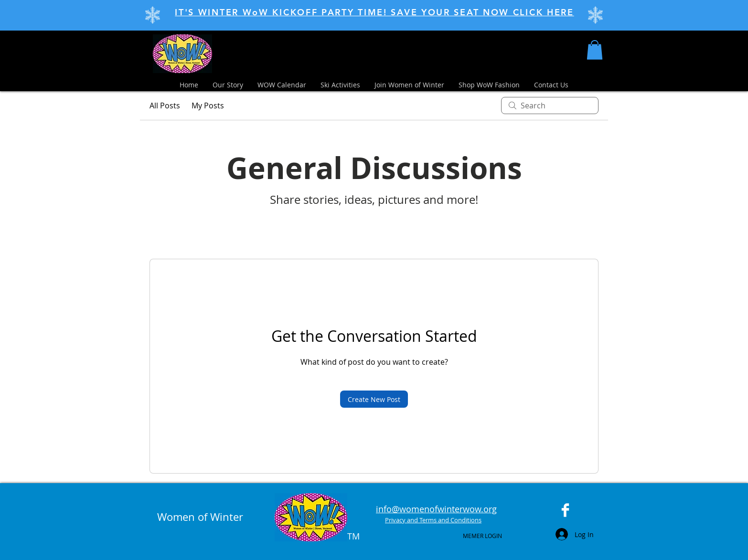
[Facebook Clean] (565, 510)
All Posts (165, 106)
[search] (550, 106)
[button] (595, 50)
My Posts (208, 106)
